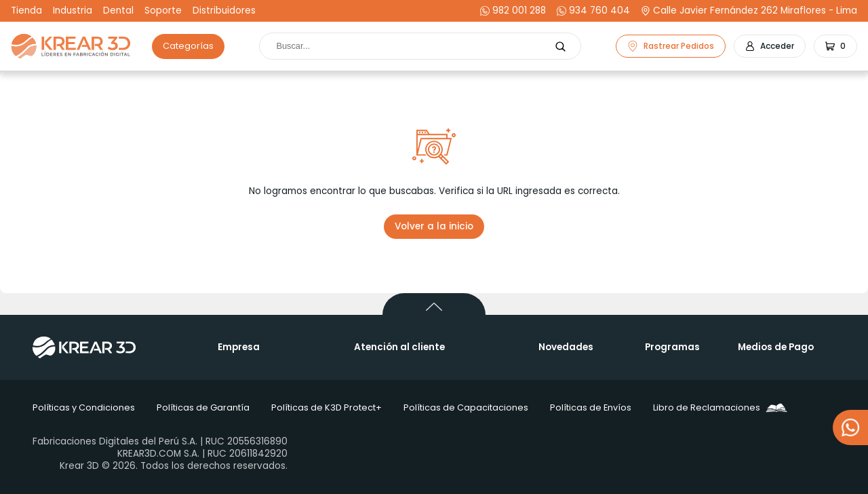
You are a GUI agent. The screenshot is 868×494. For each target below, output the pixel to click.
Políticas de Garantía (203, 407)
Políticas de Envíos (591, 407)
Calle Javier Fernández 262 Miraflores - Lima (749, 11)
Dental (118, 11)
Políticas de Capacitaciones (466, 407)
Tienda (26, 11)
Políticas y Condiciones (84, 407)
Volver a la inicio (434, 226)
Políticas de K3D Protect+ (327, 407)
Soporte (163, 11)
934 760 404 (593, 11)
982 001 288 (513, 11)
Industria (73, 11)
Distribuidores (224, 11)
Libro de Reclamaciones (720, 407)
